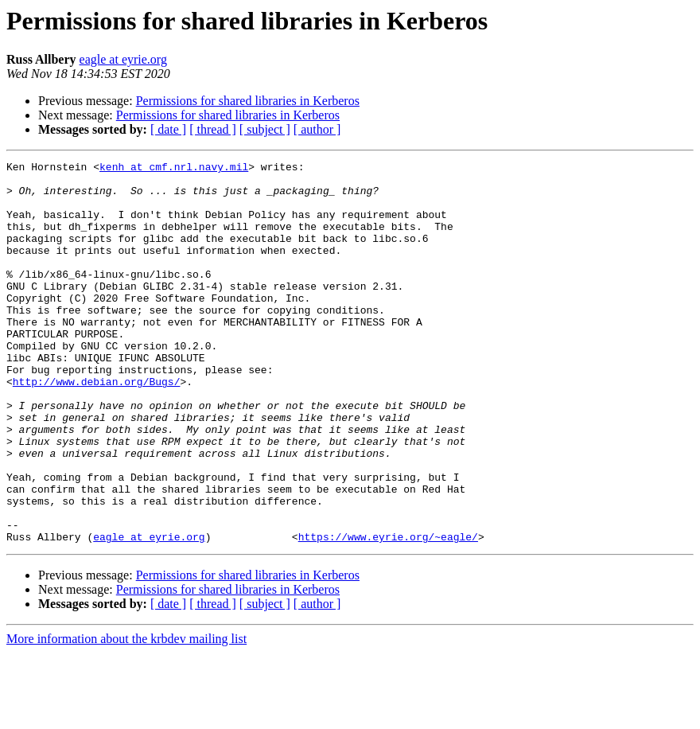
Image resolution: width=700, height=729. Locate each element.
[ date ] (168, 129)
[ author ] (317, 129)
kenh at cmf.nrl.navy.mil (174, 169)
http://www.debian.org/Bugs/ (97, 427)
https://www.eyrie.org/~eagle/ (388, 613)
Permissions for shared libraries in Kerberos (248, 101)
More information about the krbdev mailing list (126, 715)
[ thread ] (213, 129)
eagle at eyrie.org (123, 59)
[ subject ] (265, 129)
